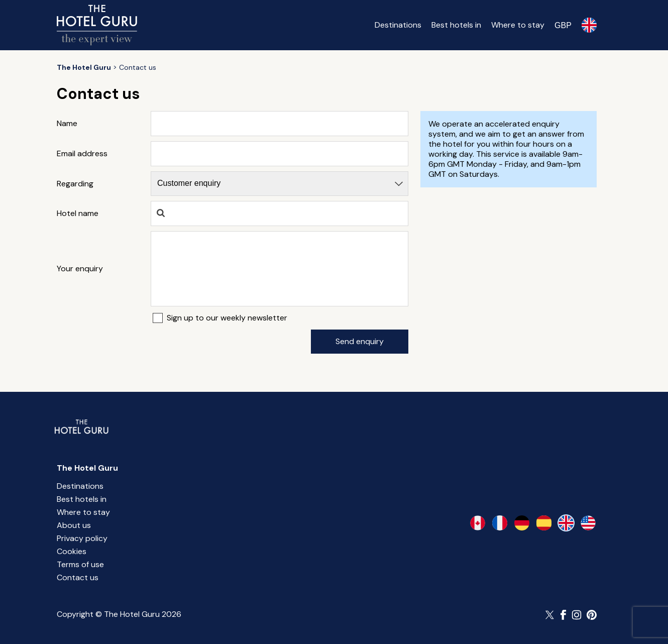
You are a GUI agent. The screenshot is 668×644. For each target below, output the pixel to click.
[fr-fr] (500, 523)
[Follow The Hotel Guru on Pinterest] (592, 615)
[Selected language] (589, 25)
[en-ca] (478, 523)
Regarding (75, 184)
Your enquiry (80, 269)
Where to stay (518, 25)
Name (67, 124)
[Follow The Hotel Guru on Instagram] (577, 615)
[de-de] (522, 523)
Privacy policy (82, 538)
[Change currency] (563, 25)
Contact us (78, 577)
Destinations (398, 25)
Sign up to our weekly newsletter (227, 318)
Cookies (72, 551)
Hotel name (78, 213)
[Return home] (97, 25)
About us (74, 525)
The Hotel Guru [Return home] (87, 468)
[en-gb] (566, 523)
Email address (82, 154)
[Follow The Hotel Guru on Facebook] (564, 615)
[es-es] (544, 523)
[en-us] (588, 523)
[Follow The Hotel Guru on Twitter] (550, 615)
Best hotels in (456, 25)
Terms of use (80, 564)
